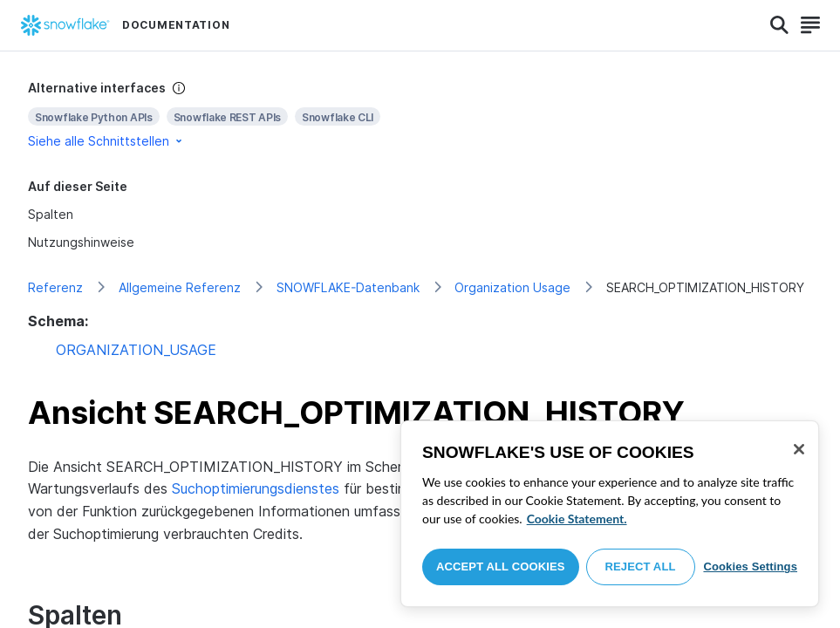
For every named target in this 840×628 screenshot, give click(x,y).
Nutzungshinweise (81, 242)
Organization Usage (512, 287)
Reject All (641, 567)
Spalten (51, 214)
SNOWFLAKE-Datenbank (348, 287)
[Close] (799, 449)
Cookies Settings (750, 567)
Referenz (55, 287)
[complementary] (420, 115)
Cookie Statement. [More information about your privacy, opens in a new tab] (577, 519)
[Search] (779, 25)
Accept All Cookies (501, 567)
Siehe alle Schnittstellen (106, 141)
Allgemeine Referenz (180, 287)
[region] (610, 514)
